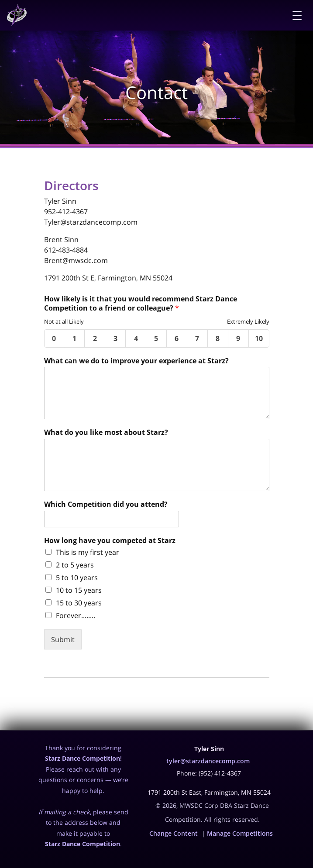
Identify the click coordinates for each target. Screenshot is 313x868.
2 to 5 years (75, 565)
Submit (63, 639)
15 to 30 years (79, 603)
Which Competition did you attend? (106, 504)
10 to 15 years (79, 590)
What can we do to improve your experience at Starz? (136, 361)
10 (259, 338)
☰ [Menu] (297, 15)
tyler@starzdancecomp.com (208, 761)
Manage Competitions (240, 833)
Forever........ (76, 615)
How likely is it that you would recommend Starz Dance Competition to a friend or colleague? (141, 304)
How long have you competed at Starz (110, 541)
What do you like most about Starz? (106, 432)
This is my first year (88, 552)
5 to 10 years (77, 578)
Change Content (174, 833)
